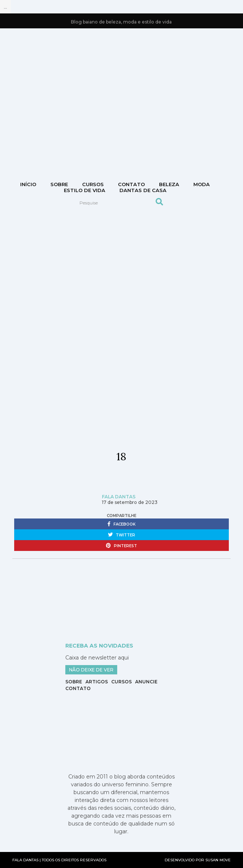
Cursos (93, 184)
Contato (78, 688)
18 (121, 457)
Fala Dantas (119, 497)
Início (28, 184)
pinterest (121, 546)
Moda (202, 184)
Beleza (169, 184)
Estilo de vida (85, 190)
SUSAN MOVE (218, 860)
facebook (121, 524)
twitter (121, 535)
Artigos (97, 682)
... (5, 7)
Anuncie (146, 682)
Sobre (59, 184)
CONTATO (131, 184)
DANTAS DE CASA (143, 190)
